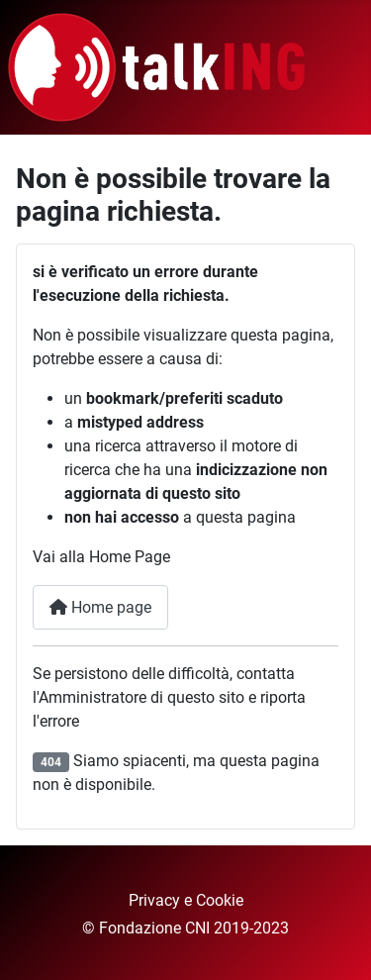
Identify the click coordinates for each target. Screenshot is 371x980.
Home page (100, 607)
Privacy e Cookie (186, 900)
